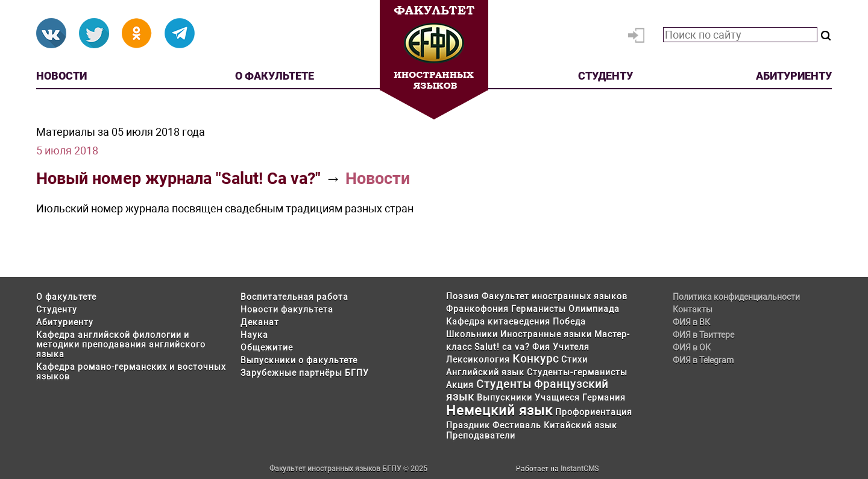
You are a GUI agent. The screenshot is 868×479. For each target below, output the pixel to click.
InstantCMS (580, 469)
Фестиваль (517, 425)
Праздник (468, 425)
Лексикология (478, 360)
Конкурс (536, 359)
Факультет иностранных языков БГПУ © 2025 (348, 469)
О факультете (275, 76)
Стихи (574, 360)
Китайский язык (580, 425)
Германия (604, 398)
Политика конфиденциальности (736, 297)
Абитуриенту (794, 76)
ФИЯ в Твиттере (703, 335)
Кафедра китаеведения (498, 322)
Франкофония (477, 309)
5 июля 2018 (67, 151)
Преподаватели (481, 436)
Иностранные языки (546, 334)
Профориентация (594, 412)
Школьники (472, 334)
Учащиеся (557, 398)
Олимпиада (594, 309)
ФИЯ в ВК (691, 322)
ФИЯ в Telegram (703, 360)
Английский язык (485, 372)
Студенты (504, 384)
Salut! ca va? (502, 347)
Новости (61, 76)
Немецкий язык (499, 411)
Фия (541, 347)
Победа (569, 322)
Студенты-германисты (577, 372)
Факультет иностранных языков (555, 296)
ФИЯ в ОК (692, 347)
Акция (460, 385)
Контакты (693, 309)
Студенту (605, 76)
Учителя (571, 347)
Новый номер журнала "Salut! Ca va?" (178, 179)
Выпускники (505, 398)
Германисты (539, 309)
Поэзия (463, 296)
